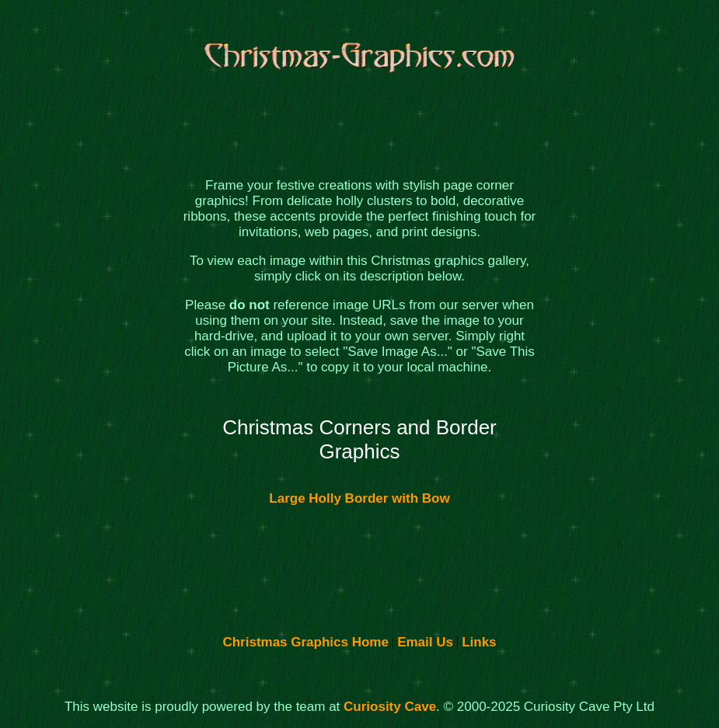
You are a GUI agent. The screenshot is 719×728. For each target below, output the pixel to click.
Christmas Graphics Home (305, 642)
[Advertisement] (114, 341)
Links (479, 642)
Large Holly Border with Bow (359, 498)
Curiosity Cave (390, 707)
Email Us (425, 642)
